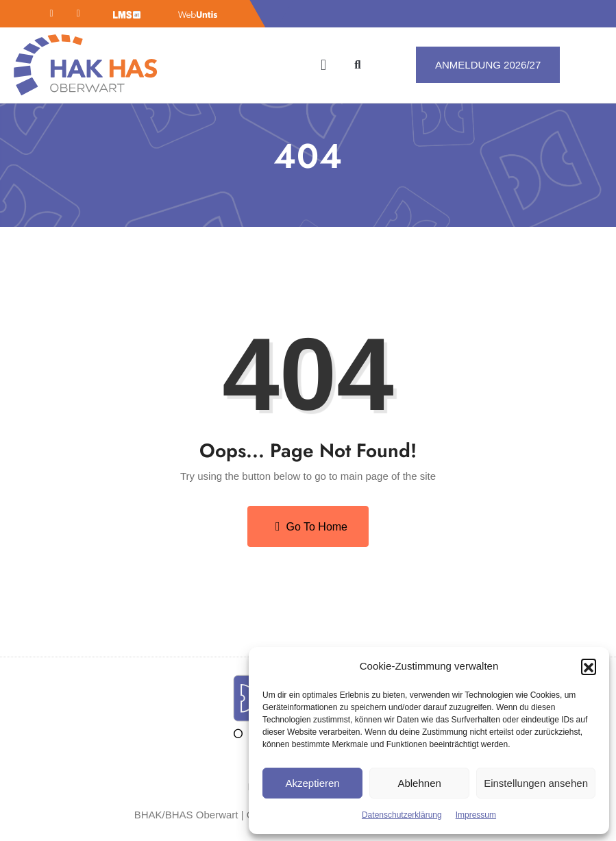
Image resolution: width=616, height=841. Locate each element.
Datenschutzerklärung (402, 815)
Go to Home (311, 526)
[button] (589, 666)
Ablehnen (419, 783)
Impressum (476, 815)
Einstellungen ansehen (536, 783)
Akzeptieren (312, 783)
